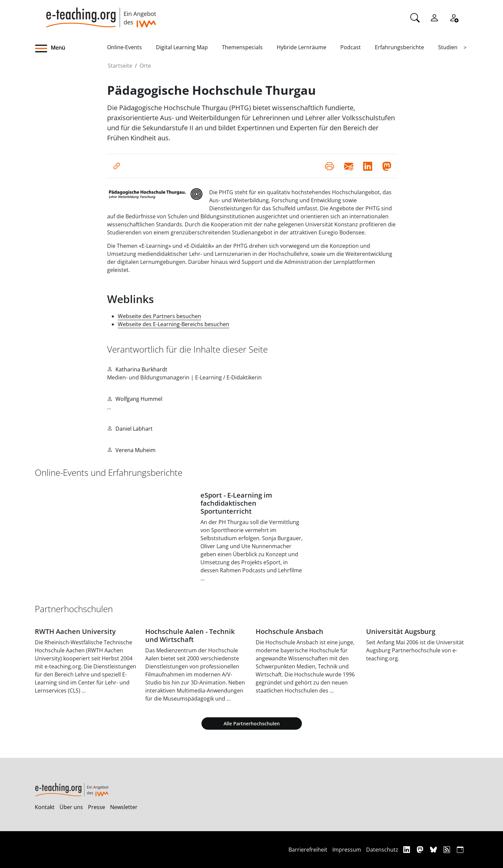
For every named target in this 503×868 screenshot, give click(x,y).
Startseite (120, 66)
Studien (448, 47)
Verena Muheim (136, 450)
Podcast (351, 47)
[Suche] (415, 17)
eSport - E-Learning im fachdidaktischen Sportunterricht (236, 503)
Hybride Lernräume (302, 47)
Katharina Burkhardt (141, 369)
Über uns (71, 807)
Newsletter (124, 807)
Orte (145, 66)
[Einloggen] (434, 17)
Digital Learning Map (182, 47)
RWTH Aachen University (75, 631)
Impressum (347, 850)
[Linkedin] (407, 849)
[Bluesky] (434, 849)
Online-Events (124, 47)
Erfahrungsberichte (399, 47)
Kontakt (45, 807)
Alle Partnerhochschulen (252, 724)
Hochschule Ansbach (289, 631)
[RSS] (448, 849)
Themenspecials (242, 47)
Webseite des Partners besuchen (159, 316)
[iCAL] (460, 849)
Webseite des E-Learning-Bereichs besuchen (174, 324)
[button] (71, 49)
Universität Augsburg (401, 631)
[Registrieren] (454, 17)
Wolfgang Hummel (139, 399)
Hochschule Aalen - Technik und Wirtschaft (190, 635)
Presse (97, 807)
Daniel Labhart (134, 429)
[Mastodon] (421, 849)
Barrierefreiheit (308, 850)
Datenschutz (382, 850)
